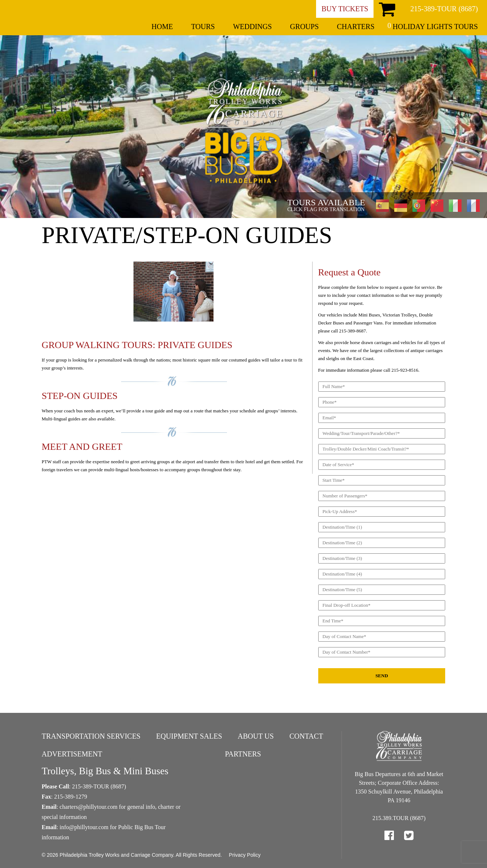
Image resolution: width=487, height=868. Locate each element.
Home (162, 27)
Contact (306, 736)
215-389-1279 (71, 797)
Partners (243, 754)
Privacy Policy (245, 855)
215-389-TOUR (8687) (444, 9)
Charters (356, 27)
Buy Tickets (345, 9)
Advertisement (72, 754)
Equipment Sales (189, 736)
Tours (203, 27)
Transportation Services (91, 736)
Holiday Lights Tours (435, 27)
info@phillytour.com (84, 827)
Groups (304, 27)
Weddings (253, 27)
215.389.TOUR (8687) (399, 818)
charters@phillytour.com (89, 807)
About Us (256, 736)
